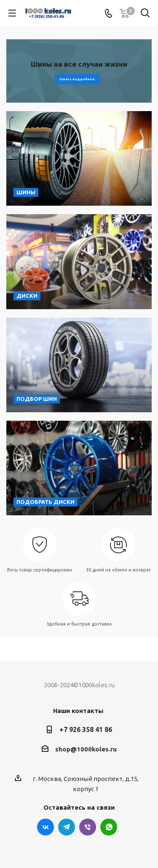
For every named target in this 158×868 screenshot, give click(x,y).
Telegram (67, 827)
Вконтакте (46, 827)
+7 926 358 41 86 (86, 729)
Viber (88, 827)
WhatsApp (109, 827)
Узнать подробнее (77, 79)
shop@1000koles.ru (86, 749)
